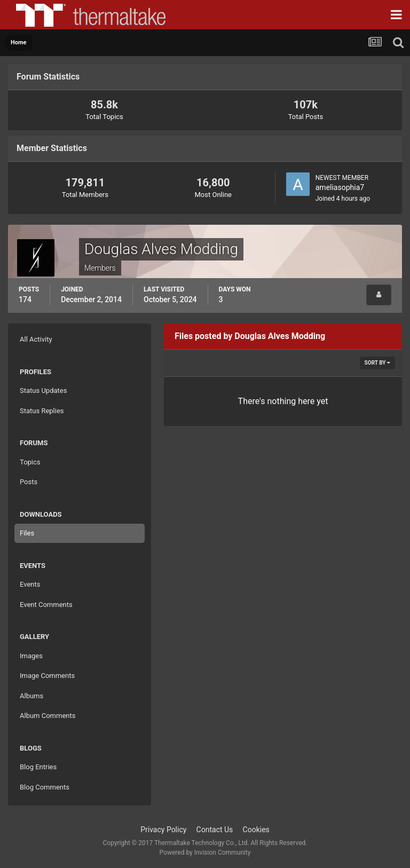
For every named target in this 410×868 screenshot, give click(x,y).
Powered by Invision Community (205, 853)
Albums (31, 696)
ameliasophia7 (340, 187)
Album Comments (48, 716)
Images (31, 656)
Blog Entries (38, 767)
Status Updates (43, 390)
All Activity (36, 339)
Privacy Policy (163, 830)
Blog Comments (45, 787)
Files (27, 533)
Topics (30, 462)
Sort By (377, 363)
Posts (29, 482)
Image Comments (47, 676)
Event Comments (46, 605)
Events (30, 584)
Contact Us (215, 830)
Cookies (256, 830)
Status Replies (42, 411)
